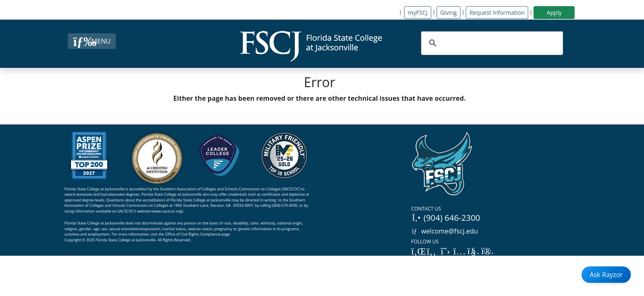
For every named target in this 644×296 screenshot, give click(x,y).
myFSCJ (417, 13)
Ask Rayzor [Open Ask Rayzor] (606, 275)
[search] (491, 43)
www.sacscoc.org (167, 211)
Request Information (497, 13)
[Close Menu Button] (92, 41)
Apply (554, 13)
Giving (448, 13)
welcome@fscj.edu (445, 231)
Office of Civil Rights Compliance (193, 234)
